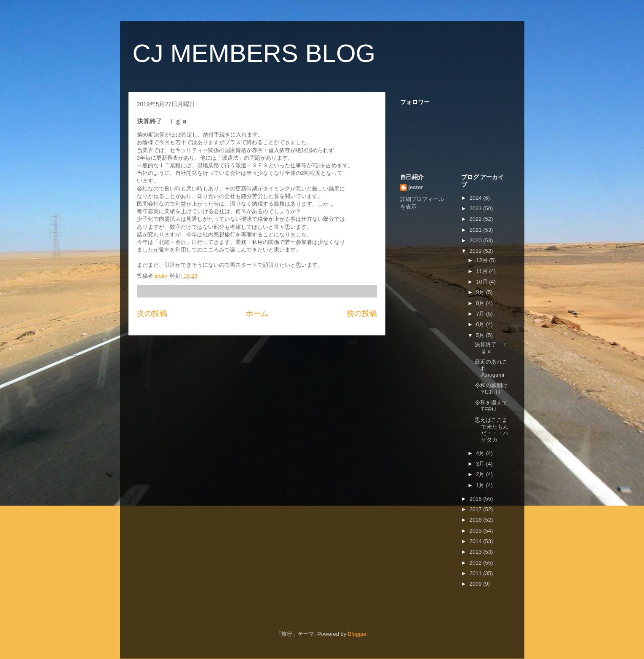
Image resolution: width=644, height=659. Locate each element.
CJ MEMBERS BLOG (254, 53)
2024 (477, 198)
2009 (477, 584)
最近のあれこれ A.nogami (491, 368)
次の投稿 (152, 313)
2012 (477, 563)
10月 (482, 282)
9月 (481, 292)
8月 (481, 303)
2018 (477, 499)
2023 (477, 208)
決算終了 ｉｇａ (491, 348)
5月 (481, 335)
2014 (477, 541)
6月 (481, 324)
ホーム (257, 313)
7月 (481, 314)
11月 (482, 271)
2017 (477, 509)
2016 (477, 520)
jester (416, 187)
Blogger (357, 634)
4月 (481, 453)
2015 (477, 531)
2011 (477, 573)
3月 (481, 464)
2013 (477, 552)
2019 (477, 251)
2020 (477, 240)
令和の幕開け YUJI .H (491, 389)
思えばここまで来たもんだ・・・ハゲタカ (492, 430)
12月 (482, 260)
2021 (477, 230)
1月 (481, 485)
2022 (477, 219)
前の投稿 (362, 313)
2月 (481, 474)
